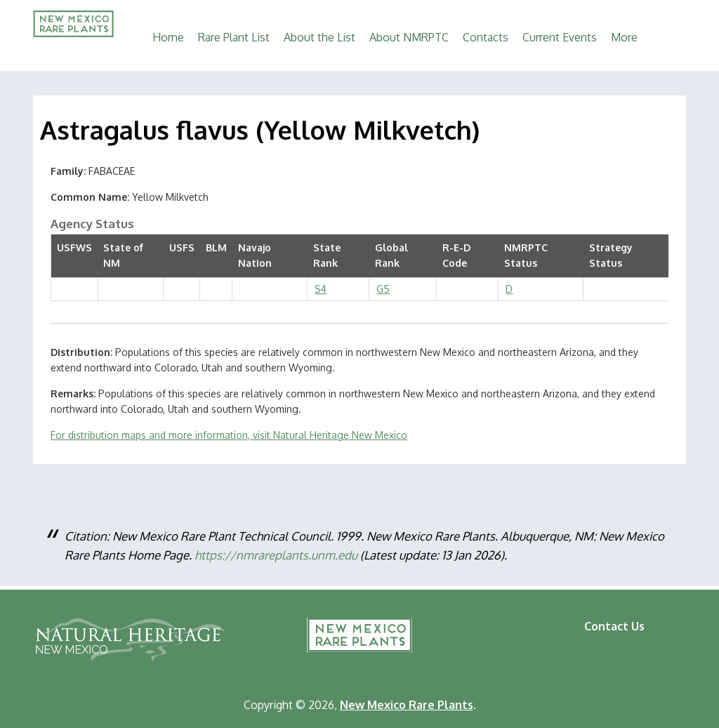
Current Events (560, 37)
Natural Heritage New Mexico (129, 640)
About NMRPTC (409, 37)
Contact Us (614, 626)
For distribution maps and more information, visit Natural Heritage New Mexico (229, 435)
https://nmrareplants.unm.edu (276, 555)
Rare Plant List (234, 37)
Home (168, 37)
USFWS (74, 247)
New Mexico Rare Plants (359, 635)
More (624, 37)
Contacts (486, 37)
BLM (216, 247)
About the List (319, 37)
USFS (182, 247)
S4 (321, 289)
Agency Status (92, 224)
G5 (383, 289)
